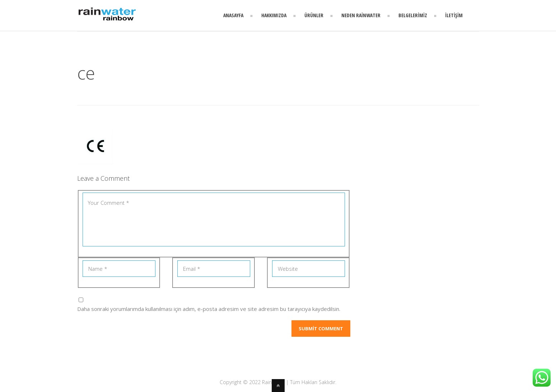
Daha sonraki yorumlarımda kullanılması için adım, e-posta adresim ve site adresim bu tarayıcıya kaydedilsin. (209, 309)
